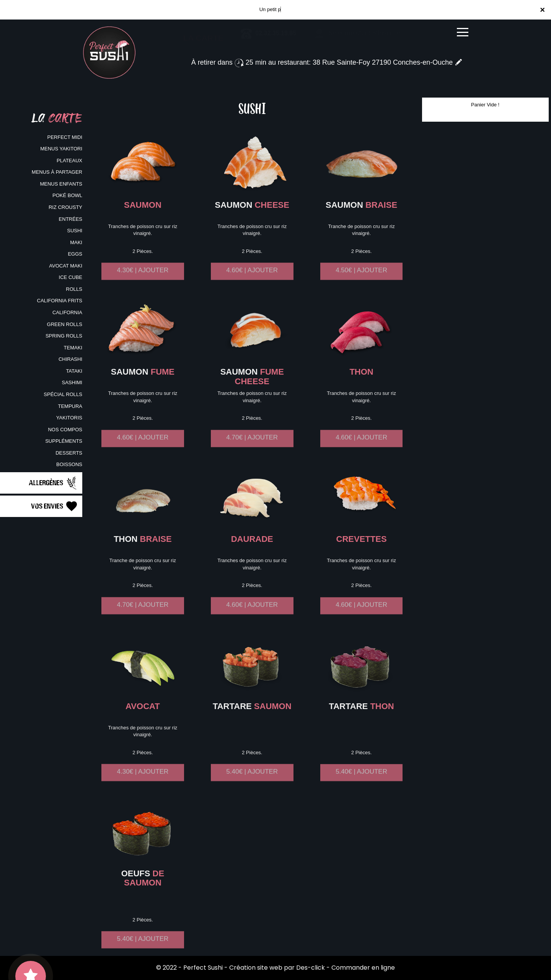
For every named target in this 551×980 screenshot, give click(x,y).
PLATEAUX (69, 161)
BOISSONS (69, 464)
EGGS (75, 254)
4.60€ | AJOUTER (252, 278)
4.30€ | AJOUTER (143, 278)
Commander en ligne (363, 968)
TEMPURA (70, 406)
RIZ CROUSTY (65, 207)
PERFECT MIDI (65, 137)
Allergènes (54, 483)
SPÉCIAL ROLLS (63, 394)
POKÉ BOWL (67, 195)
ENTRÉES (71, 219)
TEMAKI (73, 348)
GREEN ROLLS (65, 324)
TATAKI (74, 371)
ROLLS (74, 289)
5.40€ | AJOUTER (252, 779)
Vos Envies (55, 506)
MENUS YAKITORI (61, 149)
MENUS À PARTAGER (57, 172)
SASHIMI (72, 382)
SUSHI (75, 231)
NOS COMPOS (65, 430)
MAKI (76, 242)
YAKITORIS (69, 418)
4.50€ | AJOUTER (361, 278)
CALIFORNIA (67, 312)
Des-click (311, 968)
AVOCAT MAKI (66, 266)
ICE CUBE (71, 277)
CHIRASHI (70, 359)
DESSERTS (69, 453)
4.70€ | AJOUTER (252, 444)
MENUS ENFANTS (61, 184)
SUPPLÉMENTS (64, 441)
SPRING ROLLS (64, 336)
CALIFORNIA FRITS (60, 301)
